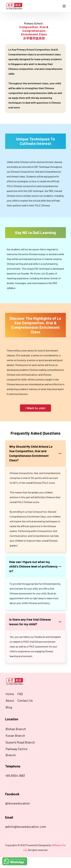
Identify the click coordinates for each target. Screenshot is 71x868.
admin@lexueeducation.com (26, 826)
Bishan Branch (16, 729)
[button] (35, 408)
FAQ (20, 694)
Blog (9, 707)
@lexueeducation (18, 803)
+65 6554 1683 (15, 776)
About (10, 700)
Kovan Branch (15, 735)
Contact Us (25, 700)
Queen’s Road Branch (20, 742)
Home (10, 694)
